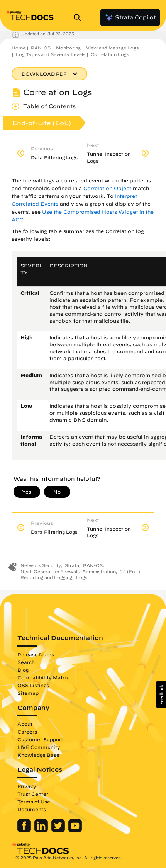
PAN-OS (41, 48)
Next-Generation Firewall (49, 571)
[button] (161, 694)
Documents (32, 809)
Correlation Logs (110, 54)
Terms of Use (34, 802)
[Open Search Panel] (80, 17)
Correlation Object (107, 188)
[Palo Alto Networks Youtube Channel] (75, 831)
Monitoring (68, 48)
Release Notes (36, 654)
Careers (27, 732)
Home (19, 48)
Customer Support (40, 739)
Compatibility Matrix (43, 677)
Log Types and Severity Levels (51, 54)
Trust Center (33, 794)
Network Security (41, 565)
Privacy (27, 786)
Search (26, 662)
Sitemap (28, 693)
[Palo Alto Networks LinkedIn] (42, 831)
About (25, 724)
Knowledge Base (38, 755)
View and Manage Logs (112, 48)
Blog (23, 670)
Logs (82, 577)
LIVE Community (39, 747)
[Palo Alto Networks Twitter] (59, 831)
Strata (72, 565)
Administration (99, 571)
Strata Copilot (130, 17)
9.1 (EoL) (130, 571)
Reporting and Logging (46, 577)
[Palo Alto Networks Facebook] (25, 831)
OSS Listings (33, 685)
